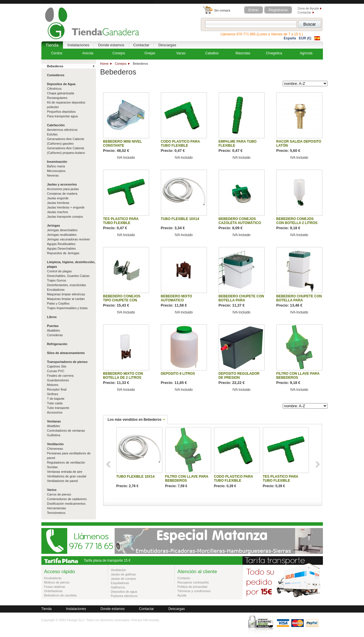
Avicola (88, 53)
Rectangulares (57, 98)
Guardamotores (58, 380)
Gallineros (118, 587)
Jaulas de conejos (124, 579)
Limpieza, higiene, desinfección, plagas (71, 264)
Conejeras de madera (62, 194)
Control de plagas (59, 271)
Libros (52, 317)
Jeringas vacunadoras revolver (69, 239)
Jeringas (54, 225)
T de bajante (56, 399)
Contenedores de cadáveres (67, 499)
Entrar (254, 10)
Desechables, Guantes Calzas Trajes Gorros (68, 278)
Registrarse (278, 10)
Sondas (52, 467)
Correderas (55, 335)
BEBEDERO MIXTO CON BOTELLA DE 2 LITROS (123, 376)
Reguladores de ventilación (66, 462)
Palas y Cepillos (58, 303)
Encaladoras (56, 290)
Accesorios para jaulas (63, 189)
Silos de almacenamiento (66, 353)
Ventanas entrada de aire (65, 472)
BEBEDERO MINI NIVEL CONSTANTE (123, 144)
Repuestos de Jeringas (63, 253)
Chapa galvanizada (61, 93)
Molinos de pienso (57, 582)
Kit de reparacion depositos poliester (66, 105)
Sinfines (53, 394)
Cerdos (57, 53)
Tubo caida (55, 403)
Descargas (167, 45)
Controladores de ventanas (66, 431)
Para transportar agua (62, 116)
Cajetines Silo (57, 366)
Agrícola (306, 53)
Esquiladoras (120, 583)
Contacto (184, 578)
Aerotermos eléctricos (62, 130)
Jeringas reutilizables (62, 235)
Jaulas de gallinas (123, 574)
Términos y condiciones (194, 591)
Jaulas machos (58, 212)
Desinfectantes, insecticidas (67, 285)
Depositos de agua (124, 592)
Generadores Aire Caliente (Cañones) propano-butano (66, 150)
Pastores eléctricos (124, 596)
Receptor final (57, 389)
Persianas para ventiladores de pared (69, 456)
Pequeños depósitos (61, 112)
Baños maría (56, 166)
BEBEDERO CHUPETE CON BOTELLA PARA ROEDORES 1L (299, 300)
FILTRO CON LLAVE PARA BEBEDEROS (298, 376)
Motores (53, 385)
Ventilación (55, 444)
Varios (52, 490)
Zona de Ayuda (308, 8)
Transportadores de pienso (67, 362)
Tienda (52, 45)
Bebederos (55, 66)
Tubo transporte (58, 408)
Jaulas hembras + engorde (66, 207)
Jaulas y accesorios (62, 184)
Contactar (305, 12)
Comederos (56, 75)
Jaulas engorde (58, 198)
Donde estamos (111, 45)
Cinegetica (274, 53)
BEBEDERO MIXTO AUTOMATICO (177, 298)
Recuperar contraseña (193, 582)
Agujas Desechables (61, 248)
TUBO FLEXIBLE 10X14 (180, 219)
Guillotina (54, 435)
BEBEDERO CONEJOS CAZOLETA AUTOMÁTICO (240, 221)
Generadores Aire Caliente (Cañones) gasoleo (66, 141)
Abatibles (54, 330)
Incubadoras (53, 578)
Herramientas (57, 508)
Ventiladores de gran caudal (67, 476)
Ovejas (150, 53)
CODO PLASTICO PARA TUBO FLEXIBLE (180, 144)
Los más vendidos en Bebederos (135, 420)
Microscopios (56, 171)
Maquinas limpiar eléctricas (66, 294)
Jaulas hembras (58, 203)
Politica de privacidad (192, 587)
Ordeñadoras (53, 591)
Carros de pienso (59, 494)
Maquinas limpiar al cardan (66, 299)
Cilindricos (54, 89)
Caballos (212, 53)
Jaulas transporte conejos (65, 217)
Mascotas (243, 53)
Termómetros (56, 513)
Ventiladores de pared (62, 481)
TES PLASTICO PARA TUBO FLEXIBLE (121, 221)
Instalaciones (78, 45)
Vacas (181, 53)
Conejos (121, 64)
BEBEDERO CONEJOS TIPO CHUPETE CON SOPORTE (122, 300)
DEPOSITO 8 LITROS (178, 374)
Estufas (52, 134)
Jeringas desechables (62, 230)
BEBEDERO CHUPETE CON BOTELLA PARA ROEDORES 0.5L (241, 300)
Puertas (53, 326)
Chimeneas (55, 449)
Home (104, 64)
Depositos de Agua (61, 84)
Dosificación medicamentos (66, 504)
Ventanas (54, 421)
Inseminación (57, 162)
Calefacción (56, 125)
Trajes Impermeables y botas (67, 308)
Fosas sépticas (55, 587)
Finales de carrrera (60, 376)
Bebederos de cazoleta (60, 595)
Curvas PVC (56, 371)
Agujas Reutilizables (61, 244)
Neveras (53, 175)
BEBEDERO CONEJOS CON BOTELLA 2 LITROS (297, 221)
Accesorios (55, 412)
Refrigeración (57, 344)
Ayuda (182, 595)
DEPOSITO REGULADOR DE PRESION (239, 376)
